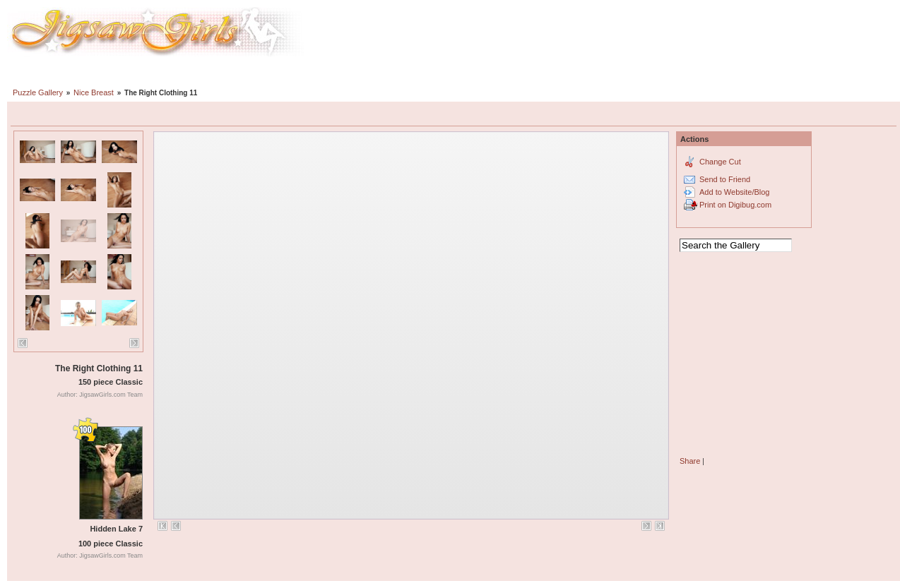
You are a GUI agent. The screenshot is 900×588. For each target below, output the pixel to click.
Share (690, 461)
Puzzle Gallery (38, 92)
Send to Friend (725, 179)
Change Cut (720, 162)
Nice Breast (94, 92)
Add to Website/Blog (734, 192)
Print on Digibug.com (735, 205)
